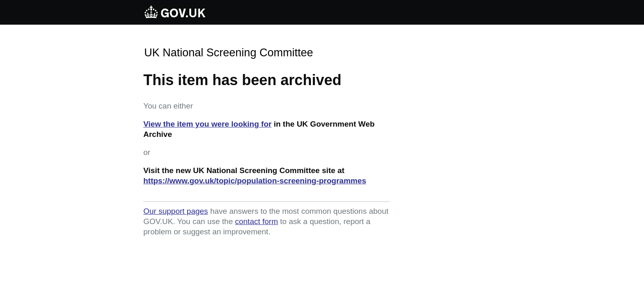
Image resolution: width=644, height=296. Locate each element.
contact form (256, 221)
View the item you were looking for (207, 124)
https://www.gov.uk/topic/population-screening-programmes (255, 181)
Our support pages (176, 211)
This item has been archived (242, 80)
